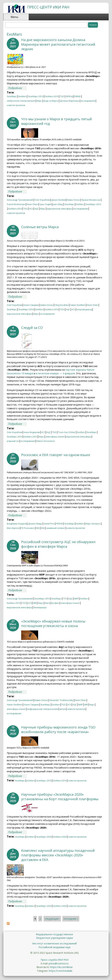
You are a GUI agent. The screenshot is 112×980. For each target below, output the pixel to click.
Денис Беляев (58, 200)
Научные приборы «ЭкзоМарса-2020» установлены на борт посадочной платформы (60, 797)
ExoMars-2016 (52, 96)
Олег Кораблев (42, 200)
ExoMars (22, 96)
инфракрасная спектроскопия (43, 709)
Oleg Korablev (62, 305)
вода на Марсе (51, 101)
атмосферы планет (55, 437)
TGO (62, 96)
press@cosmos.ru (59, 963)
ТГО (65, 599)
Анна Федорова (32, 432)
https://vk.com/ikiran (61, 967)
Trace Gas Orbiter (67, 432)
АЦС (37, 209)
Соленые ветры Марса (40, 227)
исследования (88, 101)
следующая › (52, 919)
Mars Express (13, 528)
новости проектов (16, 105)
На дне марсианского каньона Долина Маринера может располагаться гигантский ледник (58, 44)
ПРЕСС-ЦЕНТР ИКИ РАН (48, 7)
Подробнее (17, 88)
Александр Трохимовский (20, 200)
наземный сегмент (56, 528)
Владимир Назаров (17, 524)
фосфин (55, 603)
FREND (78, 96)
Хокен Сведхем (31, 305)
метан (63, 709)
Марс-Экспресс (93, 524)
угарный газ (13, 441)
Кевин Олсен (73, 200)
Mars (47, 603)
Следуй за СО (32, 328)
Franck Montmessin (16, 204)
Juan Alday (58, 204)
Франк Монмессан (91, 200)
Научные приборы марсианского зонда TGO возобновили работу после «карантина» (58, 729)
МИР (76, 599)
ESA (43, 528)
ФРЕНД (69, 96)
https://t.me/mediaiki (60, 971)
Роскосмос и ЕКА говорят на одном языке (56, 455)
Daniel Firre (49, 524)
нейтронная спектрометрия (21, 101)
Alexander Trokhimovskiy (61, 700)
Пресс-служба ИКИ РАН (55, 960)
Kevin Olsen (32, 204)
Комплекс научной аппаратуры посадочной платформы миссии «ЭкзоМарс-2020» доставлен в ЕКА (58, 855)
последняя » (71, 919)
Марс (39, 101)
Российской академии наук (54, 947)
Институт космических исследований (54, 943)
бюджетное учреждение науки (55, 938)
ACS (31, 209)
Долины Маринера (70, 101)
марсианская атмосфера (59, 209)
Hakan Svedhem (78, 305)
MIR (35, 603)
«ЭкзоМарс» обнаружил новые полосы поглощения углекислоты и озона (53, 623)
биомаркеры (40, 607)
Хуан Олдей (45, 204)
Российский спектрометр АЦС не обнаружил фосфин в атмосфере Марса (58, 544)
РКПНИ (59, 524)
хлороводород (84, 309)
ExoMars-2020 (60, 837)
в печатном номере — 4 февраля (55, 373)
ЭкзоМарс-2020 (44, 837)
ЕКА (38, 528)
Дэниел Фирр (35, 524)
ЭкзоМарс (12, 96)
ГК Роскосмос (28, 528)
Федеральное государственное (54, 934)
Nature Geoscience (46, 441)
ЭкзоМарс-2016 (36, 96)
